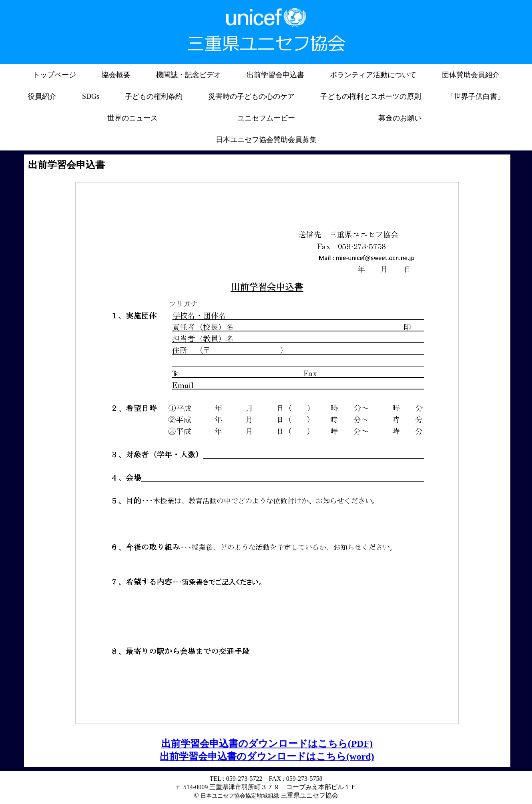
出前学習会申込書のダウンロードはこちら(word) (267, 756)
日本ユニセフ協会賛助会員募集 (266, 140)
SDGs (91, 96)
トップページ (54, 75)
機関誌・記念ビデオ (189, 75)
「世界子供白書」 (476, 96)
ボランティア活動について (373, 75)
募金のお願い (400, 118)
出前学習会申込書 (275, 75)
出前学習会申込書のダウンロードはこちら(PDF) (267, 744)
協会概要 (116, 75)
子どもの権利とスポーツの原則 (371, 96)
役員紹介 (42, 96)
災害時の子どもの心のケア (251, 96)
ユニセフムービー (266, 118)
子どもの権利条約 (154, 96)
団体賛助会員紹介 (471, 75)
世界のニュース (132, 118)
